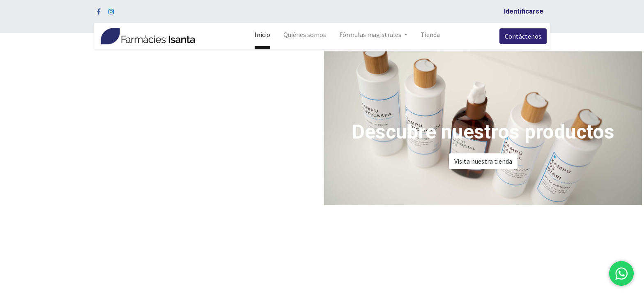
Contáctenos (523, 36)
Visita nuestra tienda (483, 161)
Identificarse (524, 11)
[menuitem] (262, 36)
